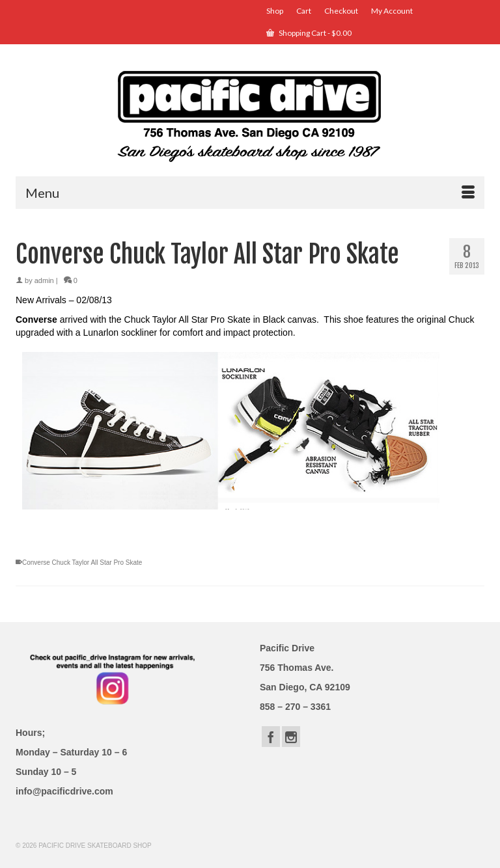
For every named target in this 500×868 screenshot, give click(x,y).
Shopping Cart (309, 33)
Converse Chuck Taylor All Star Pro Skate (82, 563)
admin (44, 280)
